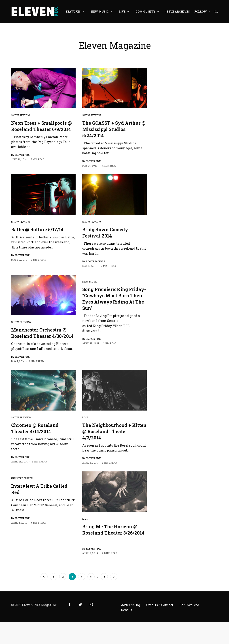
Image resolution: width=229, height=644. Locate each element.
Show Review (21, 115)
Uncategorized (22, 478)
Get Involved (189, 605)
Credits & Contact (160, 605)
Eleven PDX (22, 155)
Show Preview (21, 322)
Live (85, 417)
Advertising (130, 605)
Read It (127, 610)
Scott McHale (96, 262)
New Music (90, 281)
